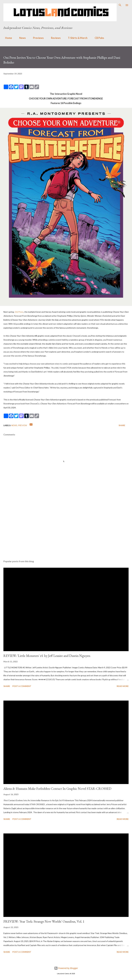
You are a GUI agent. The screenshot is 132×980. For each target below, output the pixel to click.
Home (7, 38)
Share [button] (122, 425)
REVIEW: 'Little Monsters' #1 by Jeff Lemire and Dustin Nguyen (47, 656)
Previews (37, 38)
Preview (22, 425)
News (21, 38)
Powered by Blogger (66, 968)
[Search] (120, 5)
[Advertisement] (66, 531)
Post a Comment (22, 686)
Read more (123, 686)
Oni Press (19, 312)
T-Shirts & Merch (76, 38)
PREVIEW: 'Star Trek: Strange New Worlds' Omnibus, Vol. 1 (44, 921)
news (14, 425)
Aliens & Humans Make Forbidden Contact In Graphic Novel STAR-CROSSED (57, 789)
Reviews (54, 38)
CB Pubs (98, 38)
